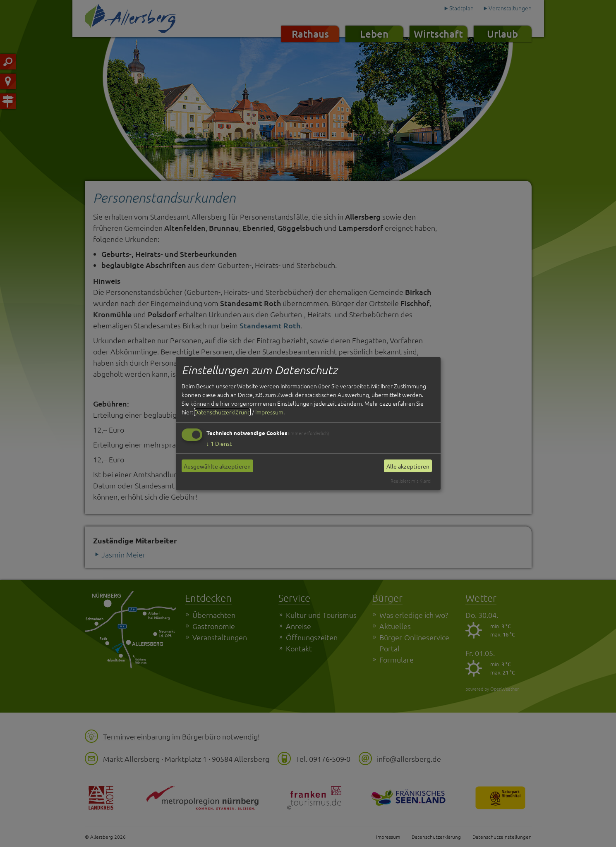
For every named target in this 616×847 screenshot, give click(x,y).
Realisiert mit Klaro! (411, 481)
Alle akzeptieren (408, 466)
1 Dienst (219, 443)
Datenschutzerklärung (222, 412)
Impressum (269, 412)
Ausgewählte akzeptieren (217, 466)
